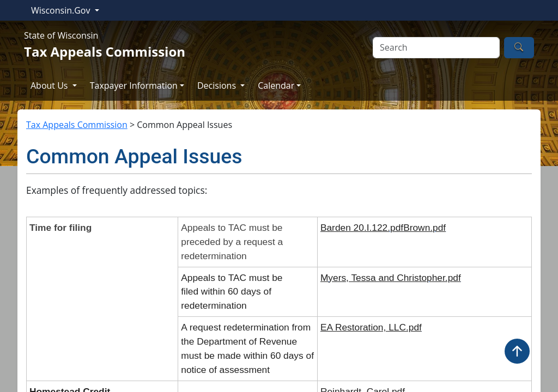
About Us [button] (50, 85)
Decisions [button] (218, 85)
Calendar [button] (276, 85)
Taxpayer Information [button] (134, 85)
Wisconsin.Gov (62, 10)
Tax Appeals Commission (77, 125)
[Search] (436, 48)
